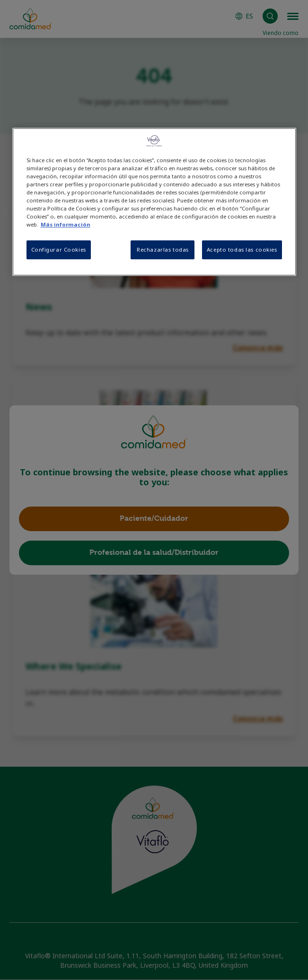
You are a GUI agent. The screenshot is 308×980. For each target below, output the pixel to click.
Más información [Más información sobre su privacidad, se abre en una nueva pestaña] (66, 225)
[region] (154, 202)
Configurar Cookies (59, 250)
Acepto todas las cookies (242, 250)
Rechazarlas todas (163, 250)
